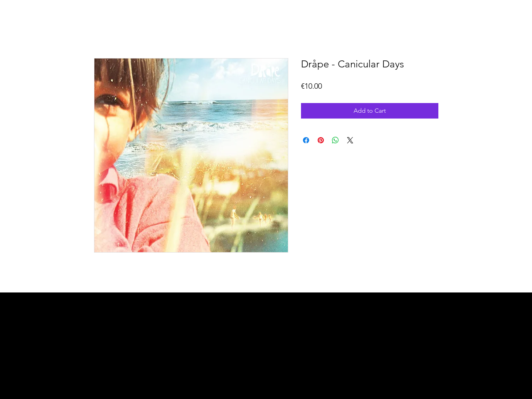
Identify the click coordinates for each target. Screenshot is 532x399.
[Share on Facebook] (306, 140)
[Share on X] (350, 140)
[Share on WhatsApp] (335, 140)
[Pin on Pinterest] (321, 140)
